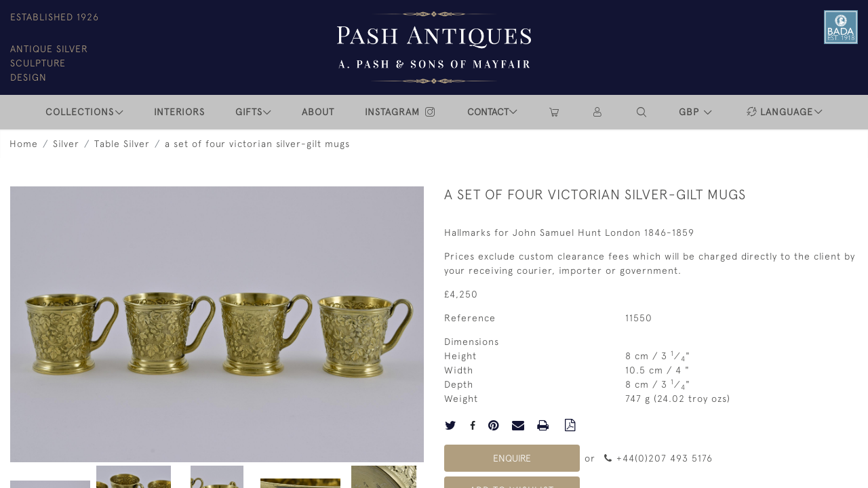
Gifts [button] (249, 112)
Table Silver (122, 144)
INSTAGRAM (401, 112)
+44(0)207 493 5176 (658, 458)
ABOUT (318, 112)
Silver (66, 144)
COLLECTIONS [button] (80, 112)
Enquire (512, 458)
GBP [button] (691, 112)
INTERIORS (179, 112)
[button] (642, 112)
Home (24, 144)
